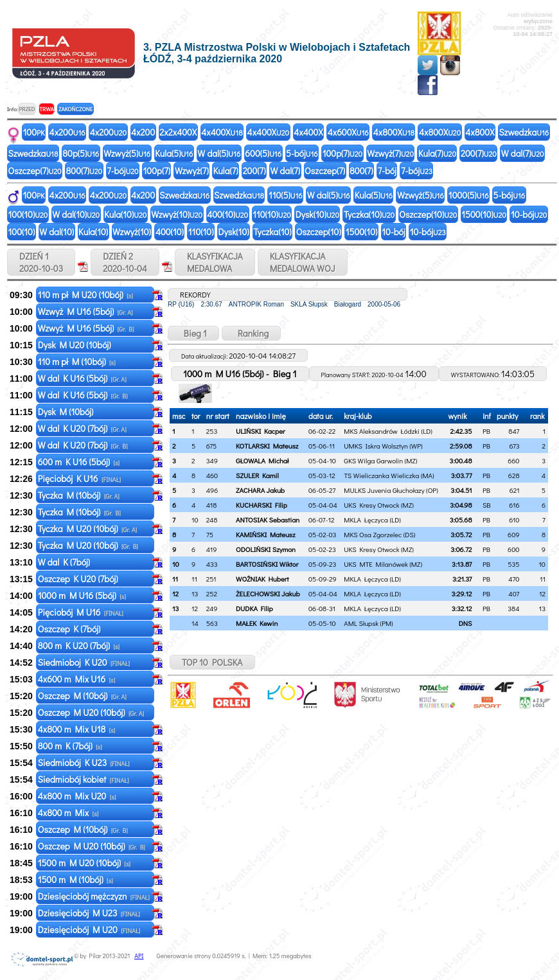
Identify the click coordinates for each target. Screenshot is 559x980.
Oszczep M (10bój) (82, 696)
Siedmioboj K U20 (84, 662)
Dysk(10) (317, 214)
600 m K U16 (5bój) (79, 462)
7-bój (122, 171)
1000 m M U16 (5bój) (82, 595)
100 (34, 132)
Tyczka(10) (369, 214)
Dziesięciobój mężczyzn (94, 896)
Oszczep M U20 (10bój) (91, 712)
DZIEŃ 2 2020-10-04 (125, 262)
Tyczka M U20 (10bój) (87, 529)
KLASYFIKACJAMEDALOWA (215, 262)
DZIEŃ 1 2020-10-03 (41, 262)
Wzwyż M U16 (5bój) (85, 311)
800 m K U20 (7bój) (79, 646)
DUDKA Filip (254, 608)
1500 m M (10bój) (75, 879)
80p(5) (81, 153)
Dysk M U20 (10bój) (75, 345)
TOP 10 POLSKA (212, 662)
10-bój (529, 214)
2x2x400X (178, 132)
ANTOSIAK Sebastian (268, 520)
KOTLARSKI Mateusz (267, 446)
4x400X (222, 132)
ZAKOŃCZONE (75, 109)
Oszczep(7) (35, 171)
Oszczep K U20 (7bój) (79, 579)
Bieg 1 (193, 333)
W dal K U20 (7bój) (82, 428)
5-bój (302, 153)
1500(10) (484, 214)
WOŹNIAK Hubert (262, 579)
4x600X (348, 132)
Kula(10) (125, 214)
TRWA (47, 109)
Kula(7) (437, 153)
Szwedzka (524, 132)
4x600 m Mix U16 (77, 679)
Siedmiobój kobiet (84, 779)
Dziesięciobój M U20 (89, 930)
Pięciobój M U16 (81, 612)
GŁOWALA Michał (262, 460)
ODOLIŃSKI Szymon (266, 549)
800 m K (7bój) (70, 746)
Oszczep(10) (428, 214)
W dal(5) (219, 153)
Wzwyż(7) (390, 153)
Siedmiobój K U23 (84, 762)
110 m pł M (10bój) (77, 361)
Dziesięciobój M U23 (89, 913)
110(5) (286, 195)
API (139, 956)
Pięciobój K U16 (79, 478)
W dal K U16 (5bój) (82, 378)
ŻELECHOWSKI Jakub (268, 593)
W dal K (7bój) (65, 562)
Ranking (252, 333)
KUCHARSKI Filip (262, 505)
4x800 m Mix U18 (77, 729)
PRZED (27, 109)
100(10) (28, 214)
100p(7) (343, 153)
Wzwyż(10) (177, 214)
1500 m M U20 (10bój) (84, 863)
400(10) (227, 214)
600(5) (263, 153)
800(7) (84, 171)
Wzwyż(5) (127, 153)
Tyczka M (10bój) (79, 495)
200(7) (479, 153)
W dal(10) (76, 214)
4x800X (394, 132)
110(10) (272, 214)
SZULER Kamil (257, 475)
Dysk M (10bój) (67, 412)
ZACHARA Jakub (260, 490)
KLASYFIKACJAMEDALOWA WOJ (303, 262)
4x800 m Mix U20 (77, 796)
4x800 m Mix (68, 813)
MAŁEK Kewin (257, 623)
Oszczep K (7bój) (70, 629)
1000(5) (469, 195)
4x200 (67, 132)
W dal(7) (523, 153)
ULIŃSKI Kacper (261, 431)
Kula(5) (174, 153)
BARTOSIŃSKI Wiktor (267, 564)
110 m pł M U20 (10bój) (85, 295)
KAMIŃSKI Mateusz (266, 534)
